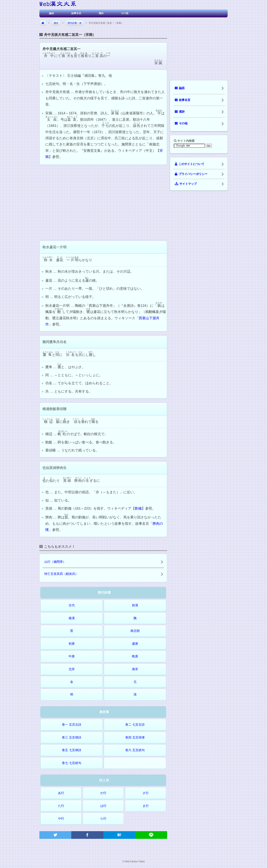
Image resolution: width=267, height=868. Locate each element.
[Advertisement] (103, 202)
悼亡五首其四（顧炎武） (61, 574)
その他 (125, 13)
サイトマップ (186, 184)
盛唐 (135, 644)
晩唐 (135, 656)
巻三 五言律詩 (71, 737)
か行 (103, 793)
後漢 (72, 618)
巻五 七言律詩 (71, 750)
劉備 (138, 508)
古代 (72, 605)
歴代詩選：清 (75, 23)
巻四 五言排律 (135, 737)
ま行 (146, 806)
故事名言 (76, 13)
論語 (51, 13)
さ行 (146, 793)
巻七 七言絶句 (71, 763)
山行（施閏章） (55, 562)
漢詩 (101, 13)
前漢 (135, 605)
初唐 (72, 644)
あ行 (61, 793)
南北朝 (135, 631)
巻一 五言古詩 (71, 725)
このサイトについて (190, 164)
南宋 (135, 669)
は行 (103, 806)
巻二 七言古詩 (135, 725)
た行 (61, 806)
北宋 (72, 669)
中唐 (72, 656)
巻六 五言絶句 (135, 750)
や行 (61, 818)
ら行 (103, 818)
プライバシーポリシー (191, 174)
